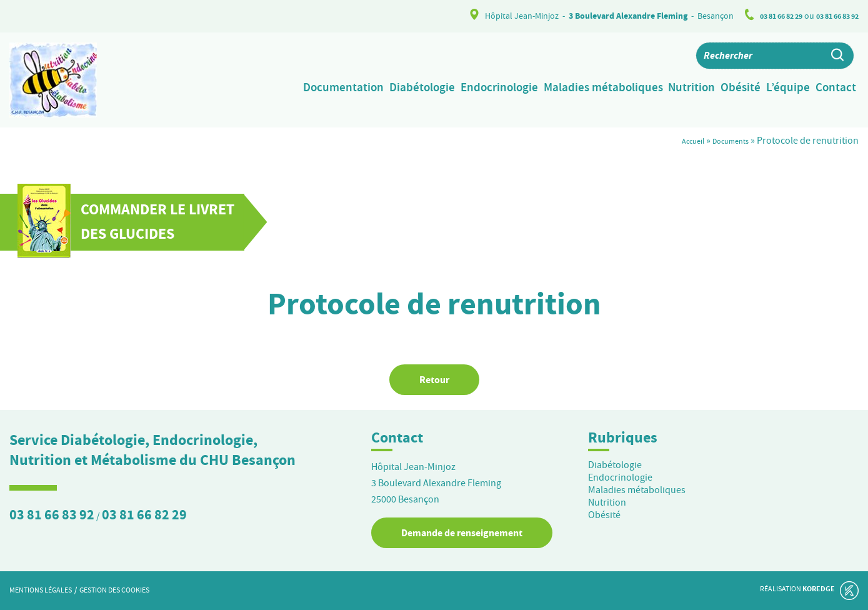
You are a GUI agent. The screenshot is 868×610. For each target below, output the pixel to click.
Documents (725, 141)
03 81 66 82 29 (768, 16)
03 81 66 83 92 (833, 16)
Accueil (677, 141)
